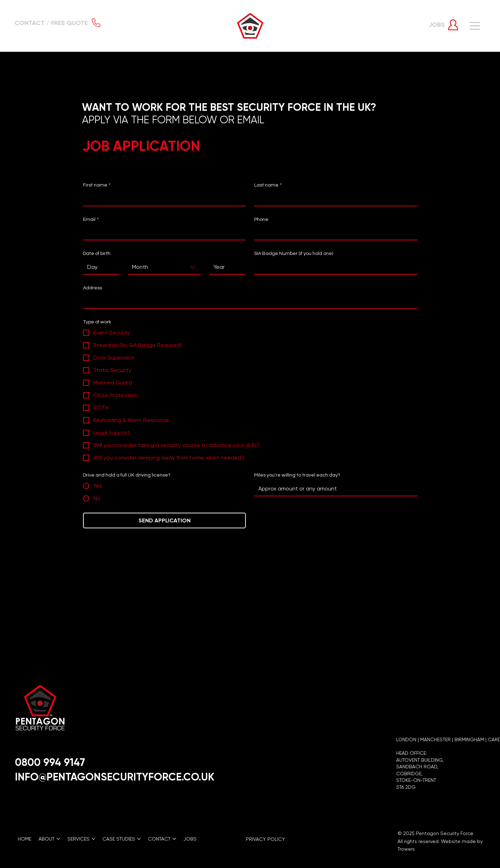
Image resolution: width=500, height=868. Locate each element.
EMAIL (252, 120)
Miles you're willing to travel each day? (297, 475)
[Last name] (334, 199)
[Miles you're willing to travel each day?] (334, 489)
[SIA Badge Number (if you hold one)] (334, 267)
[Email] (162, 233)
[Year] (226, 267)
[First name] (162, 199)
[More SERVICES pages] (93, 839)
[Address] (248, 301)
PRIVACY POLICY (265, 839)
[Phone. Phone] (334, 233)
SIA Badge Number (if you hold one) (294, 254)
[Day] (99, 267)
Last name (268, 185)
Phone (261, 220)
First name (97, 185)
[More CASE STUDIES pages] (139, 839)
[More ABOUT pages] (58, 839)
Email (91, 220)
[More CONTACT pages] (174, 839)
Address (93, 288)
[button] (58, 23)
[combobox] (164, 267)
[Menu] (475, 26)
